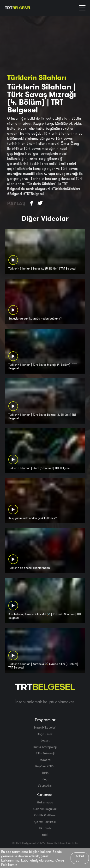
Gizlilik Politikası (45, 815)
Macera (45, 760)
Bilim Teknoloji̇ (45, 753)
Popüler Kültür (45, 766)
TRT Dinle (45, 828)
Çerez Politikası (45, 822)
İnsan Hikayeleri (45, 727)
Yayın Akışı (45, 785)
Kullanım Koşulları (45, 809)
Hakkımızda (45, 802)
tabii (45, 835)
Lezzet (45, 740)
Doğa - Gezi (45, 734)
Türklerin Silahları (37, 77)
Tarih (45, 773)
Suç (45, 779)
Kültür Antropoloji (45, 747)
